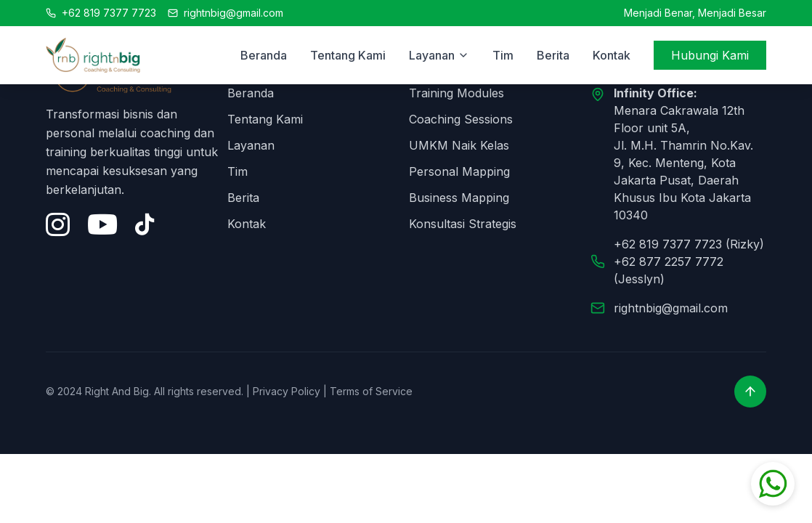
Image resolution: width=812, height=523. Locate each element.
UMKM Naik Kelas (459, 145)
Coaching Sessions (461, 119)
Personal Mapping (459, 171)
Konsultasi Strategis (463, 224)
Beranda (264, 55)
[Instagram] (58, 224)
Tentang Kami (348, 55)
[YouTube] (102, 224)
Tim (503, 55)
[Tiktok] (145, 224)
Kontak (612, 55)
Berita (553, 55)
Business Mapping (459, 198)
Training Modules (456, 93)
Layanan (251, 145)
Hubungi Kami (710, 55)
